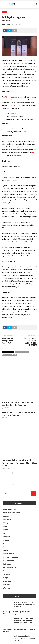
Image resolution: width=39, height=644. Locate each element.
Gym (5, 523)
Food (5, 519)
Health (4, 12)
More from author (22, 352)
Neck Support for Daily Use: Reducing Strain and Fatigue (18, 589)
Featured (7, 512)
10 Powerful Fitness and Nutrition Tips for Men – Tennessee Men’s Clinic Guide (19, 439)
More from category (9, 355)
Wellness (7, 560)
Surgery (6, 553)
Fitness (6, 516)
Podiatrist (7, 547)
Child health (8, 495)
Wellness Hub (8, 564)
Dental (6, 505)
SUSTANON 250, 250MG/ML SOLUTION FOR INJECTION (31, 342)
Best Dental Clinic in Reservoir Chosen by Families (19, 606)
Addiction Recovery (11, 485)
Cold (5, 502)
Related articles (8, 352)
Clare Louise (6, 24)
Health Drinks (8, 529)
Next (10, 449)
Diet (5, 509)
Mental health (9, 536)
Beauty (6, 492)
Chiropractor (8, 499)
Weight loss (8, 557)
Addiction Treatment (11, 488)
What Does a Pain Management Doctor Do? (9, 341)
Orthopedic (8, 540)
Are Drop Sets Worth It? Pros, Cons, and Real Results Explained (18, 392)
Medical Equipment (11, 533)
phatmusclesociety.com (25, 641)
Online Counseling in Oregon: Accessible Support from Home (25, 614)
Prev (4, 449)
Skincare (6, 550)
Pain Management (10, 543)
